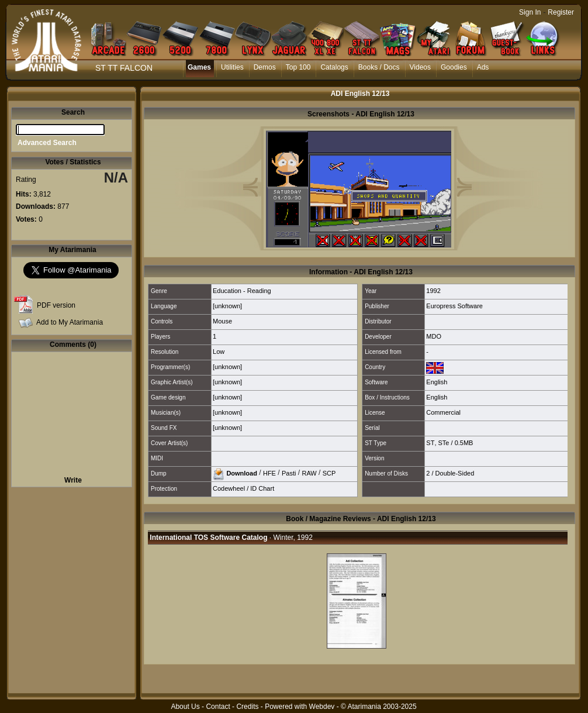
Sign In (530, 12)
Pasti (289, 473)
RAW (309, 473)
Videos (420, 67)
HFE (269, 473)
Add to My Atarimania (70, 322)
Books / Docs (379, 67)
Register (561, 12)
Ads (483, 67)
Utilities (232, 67)
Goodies (454, 67)
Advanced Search (47, 143)
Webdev (322, 707)
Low (219, 352)
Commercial (443, 412)
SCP (329, 473)
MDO (434, 336)
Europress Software (454, 306)
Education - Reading (242, 291)
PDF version (56, 305)
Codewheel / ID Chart (243, 488)
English (437, 382)
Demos (265, 67)
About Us (185, 707)
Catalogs (334, 67)
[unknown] (227, 306)
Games (199, 67)
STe (444, 443)
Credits (247, 707)
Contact (218, 707)
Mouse (222, 321)
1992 (433, 291)
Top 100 (298, 67)
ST (430, 443)
